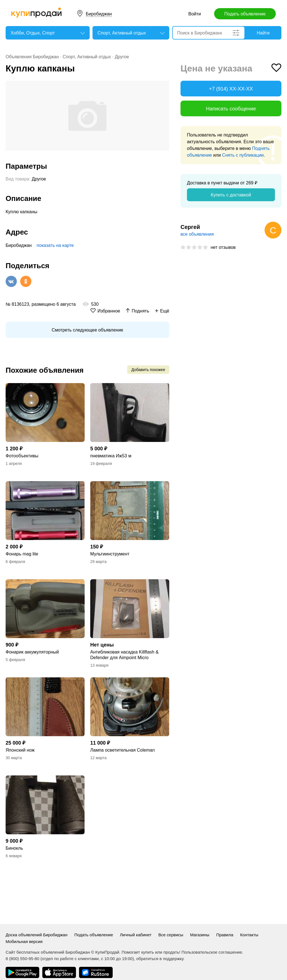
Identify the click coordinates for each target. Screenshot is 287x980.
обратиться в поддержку (160, 959)
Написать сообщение (231, 109)
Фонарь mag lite (22, 554)
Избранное (109, 311)
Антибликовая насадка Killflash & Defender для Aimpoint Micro (124, 655)
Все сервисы (171, 935)
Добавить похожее (148, 370)
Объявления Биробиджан (32, 57)
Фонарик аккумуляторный (32, 652)
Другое (122, 57)
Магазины (200, 935)
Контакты (249, 935)
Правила (225, 935)
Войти (195, 14)
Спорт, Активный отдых (87, 57)
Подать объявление (245, 14)
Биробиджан (99, 14)
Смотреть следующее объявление (87, 330)
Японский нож (20, 750)
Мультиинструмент (110, 554)
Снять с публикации (243, 155)
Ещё (165, 311)
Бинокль (14, 848)
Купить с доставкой (231, 195)
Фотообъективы (22, 456)
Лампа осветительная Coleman (122, 750)
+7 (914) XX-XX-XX (231, 89)
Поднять (141, 311)
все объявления (197, 234)
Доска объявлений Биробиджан (37, 935)
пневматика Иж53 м (111, 456)
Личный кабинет (136, 935)
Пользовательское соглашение (212, 952)
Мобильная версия (24, 941)
